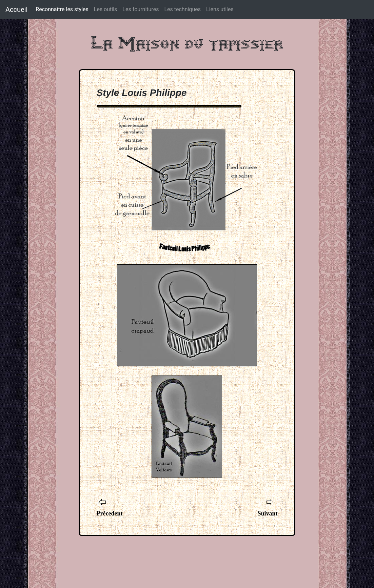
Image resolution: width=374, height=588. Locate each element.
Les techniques (182, 9)
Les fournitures (141, 9)
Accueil (16, 9)
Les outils (106, 9)
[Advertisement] (187, 556)
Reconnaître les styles (62, 9)
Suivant (267, 513)
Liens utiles (220, 9)
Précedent (110, 513)
